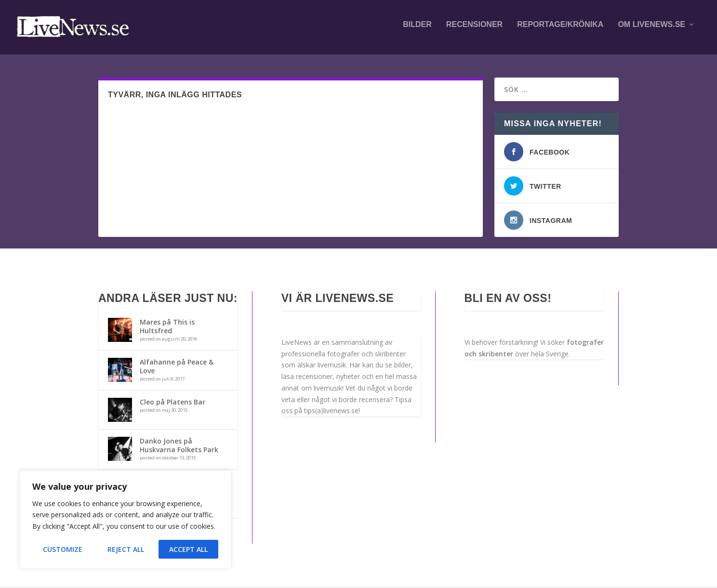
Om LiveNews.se (651, 30)
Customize (63, 549)
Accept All (188, 549)
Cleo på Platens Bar (173, 403)
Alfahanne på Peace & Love (177, 368)
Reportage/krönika (560, 30)
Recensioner (474, 30)
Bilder (417, 30)
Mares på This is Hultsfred (167, 328)
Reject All (126, 549)
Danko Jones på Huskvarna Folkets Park (179, 447)
